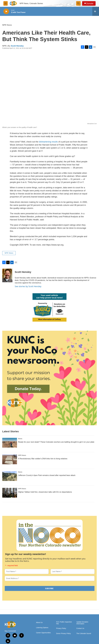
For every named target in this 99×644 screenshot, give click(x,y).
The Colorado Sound (84, 634)
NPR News (7, 25)
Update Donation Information (82, 623)
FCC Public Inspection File (64, 623)
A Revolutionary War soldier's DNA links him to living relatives (43, 459)
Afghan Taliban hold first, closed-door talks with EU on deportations (45, 492)
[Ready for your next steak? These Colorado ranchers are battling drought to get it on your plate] (10, 443)
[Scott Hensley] (7, 275)
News (20, 439)
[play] (6, 11)
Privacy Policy (61, 628)
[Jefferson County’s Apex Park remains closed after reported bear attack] (10, 476)
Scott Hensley (17, 46)
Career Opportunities (43, 633)
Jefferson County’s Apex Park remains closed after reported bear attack (47, 475)
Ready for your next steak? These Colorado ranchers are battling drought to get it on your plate (56, 442)
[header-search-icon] (78, 3)
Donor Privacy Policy (63, 634)
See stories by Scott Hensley (28, 286)
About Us (39, 623)
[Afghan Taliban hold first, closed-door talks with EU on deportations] (10, 493)
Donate (90, 3)
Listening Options (42, 628)
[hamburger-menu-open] (6, 3)
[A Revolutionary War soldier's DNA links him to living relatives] (10, 459)
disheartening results (48, 142)
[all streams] (96, 11)
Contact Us (80, 628)
